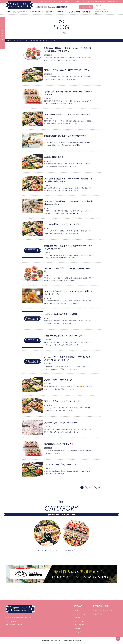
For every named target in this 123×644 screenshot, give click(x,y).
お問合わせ (86, 12)
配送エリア (50, 12)
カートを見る (87, 7)
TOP (118, 639)
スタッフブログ (86, 1)
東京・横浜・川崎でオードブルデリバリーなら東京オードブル (24, 40)
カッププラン (98, 614)
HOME (8, 12)
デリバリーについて (37, 12)
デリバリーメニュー (20, 12)
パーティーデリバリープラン (47, 550)
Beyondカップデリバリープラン (76, 550)
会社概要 (77, 1)
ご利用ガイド (61, 12)
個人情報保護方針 (113, 1)
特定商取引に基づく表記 (99, 1)
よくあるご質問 (74, 12)
